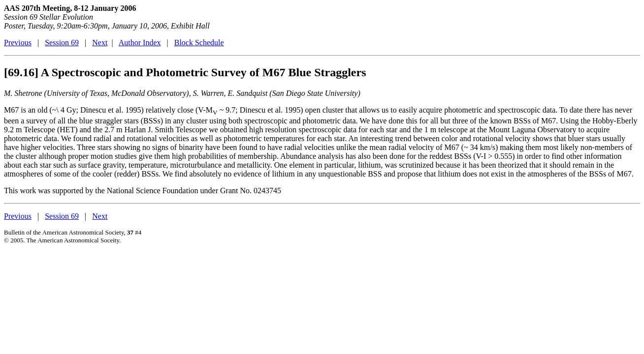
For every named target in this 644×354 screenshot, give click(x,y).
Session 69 (62, 43)
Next (100, 43)
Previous (18, 43)
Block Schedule (199, 43)
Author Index (140, 43)
